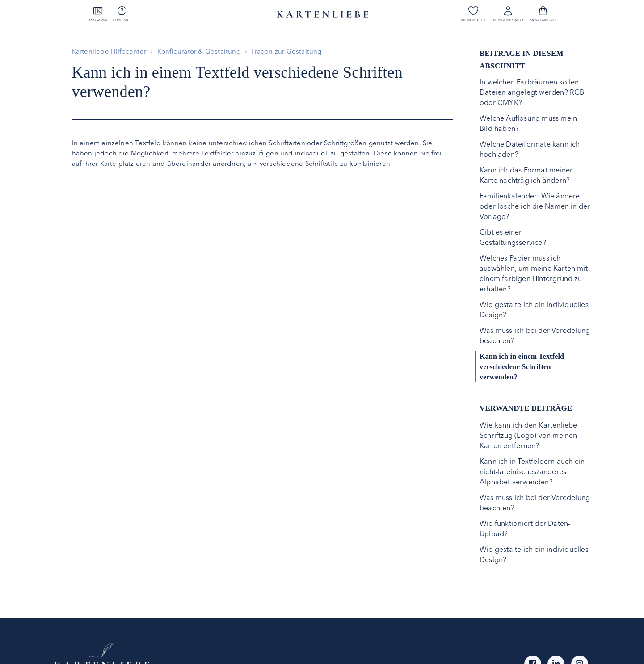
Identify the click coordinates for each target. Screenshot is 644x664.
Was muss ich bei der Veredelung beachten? (535, 335)
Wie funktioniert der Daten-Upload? (525, 528)
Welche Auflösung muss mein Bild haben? (528, 123)
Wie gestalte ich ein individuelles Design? (534, 309)
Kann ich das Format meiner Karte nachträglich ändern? (526, 175)
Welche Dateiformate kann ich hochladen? (530, 149)
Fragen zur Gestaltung (286, 51)
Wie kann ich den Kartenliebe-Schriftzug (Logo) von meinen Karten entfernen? (530, 435)
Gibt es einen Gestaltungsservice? (513, 237)
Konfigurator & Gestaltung (199, 51)
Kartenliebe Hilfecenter (109, 51)
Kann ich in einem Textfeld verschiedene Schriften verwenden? (522, 367)
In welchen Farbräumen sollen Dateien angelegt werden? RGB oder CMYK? (532, 92)
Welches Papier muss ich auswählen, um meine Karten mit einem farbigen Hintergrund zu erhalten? (534, 273)
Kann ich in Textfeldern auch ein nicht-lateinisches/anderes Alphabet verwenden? (532, 471)
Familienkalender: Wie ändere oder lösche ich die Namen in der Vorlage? (535, 206)
